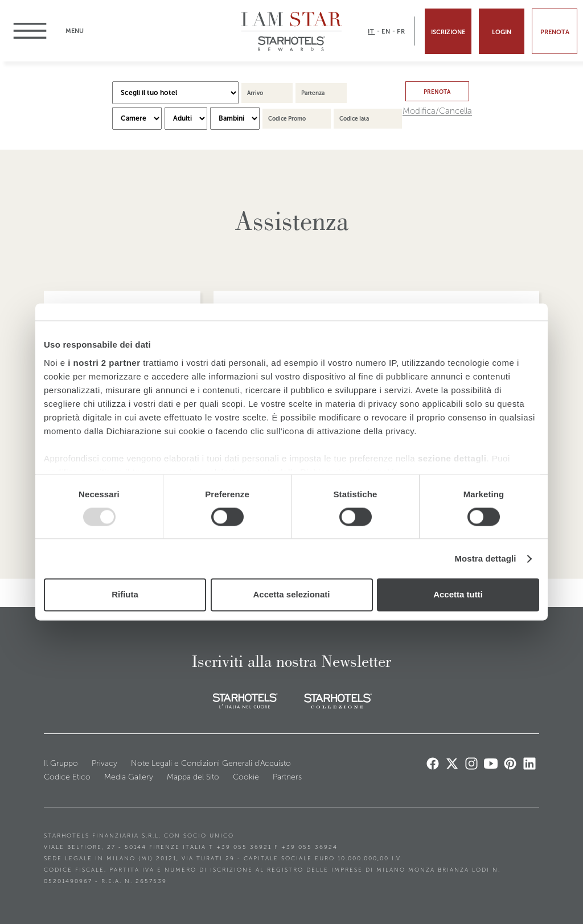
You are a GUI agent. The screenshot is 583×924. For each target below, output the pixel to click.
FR (401, 31)
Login (502, 32)
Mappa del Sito (193, 777)
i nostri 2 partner (104, 363)
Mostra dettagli (485, 558)
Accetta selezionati (291, 595)
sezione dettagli (452, 458)
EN (386, 31)
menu (36, 31)
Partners (287, 777)
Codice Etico (67, 777)
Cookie (246, 777)
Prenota (555, 32)
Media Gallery (129, 777)
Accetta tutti (458, 595)
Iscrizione (448, 32)
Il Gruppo (61, 763)
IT (371, 31)
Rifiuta (125, 595)
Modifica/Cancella (437, 111)
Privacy (104, 763)
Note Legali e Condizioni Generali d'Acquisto (211, 763)
